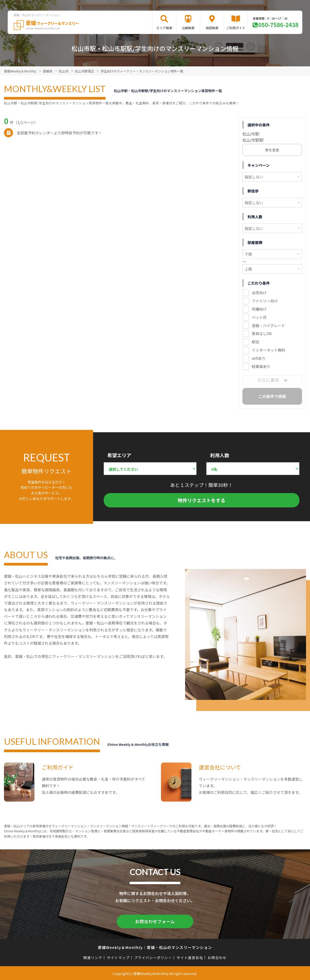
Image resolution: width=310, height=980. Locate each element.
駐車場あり (261, 366)
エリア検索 (164, 28)
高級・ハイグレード (268, 326)
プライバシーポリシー (153, 957)
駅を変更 (272, 150)
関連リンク (93, 957)
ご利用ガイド (236, 28)
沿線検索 (188, 28)
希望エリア (119, 455)
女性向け (259, 293)
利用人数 (220, 455)
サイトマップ (118, 957)
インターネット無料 (268, 350)
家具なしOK (262, 333)
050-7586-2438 (278, 25)
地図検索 (212, 28)
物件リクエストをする (202, 500)
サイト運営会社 (190, 957)
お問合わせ (217, 957)
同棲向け (259, 309)
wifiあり (258, 358)
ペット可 (259, 317)
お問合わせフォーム (155, 921)
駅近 (255, 342)
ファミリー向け (265, 301)
